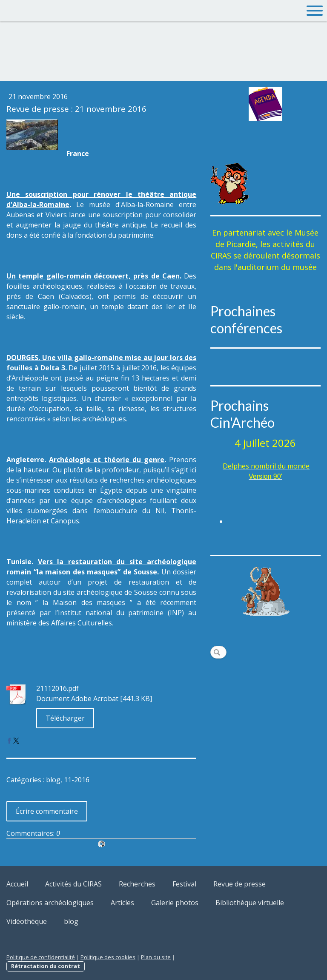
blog (71, 921)
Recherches (137, 884)
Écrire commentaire (47, 811)
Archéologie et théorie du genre (107, 460)
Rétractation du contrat (46, 966)
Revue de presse (240, 884)
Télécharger (65, 718)
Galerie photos (175, 903)
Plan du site (156, 957)
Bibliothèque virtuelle (250, 903)
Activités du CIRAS (73, 884)
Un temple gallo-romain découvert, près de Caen (93, 276)
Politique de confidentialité (41, 957)
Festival (184, 884)
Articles (122, 903)
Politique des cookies (108, 957)
